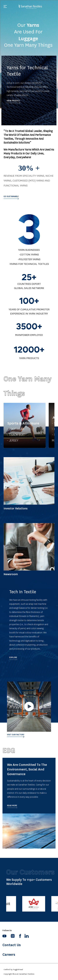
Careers (9, 955)
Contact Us (12, 945)
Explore (13, 657)
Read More (12, 815)
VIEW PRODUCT (13, 102)
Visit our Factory (16, 735)
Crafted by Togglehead (13, 969)
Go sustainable (11, 196)
